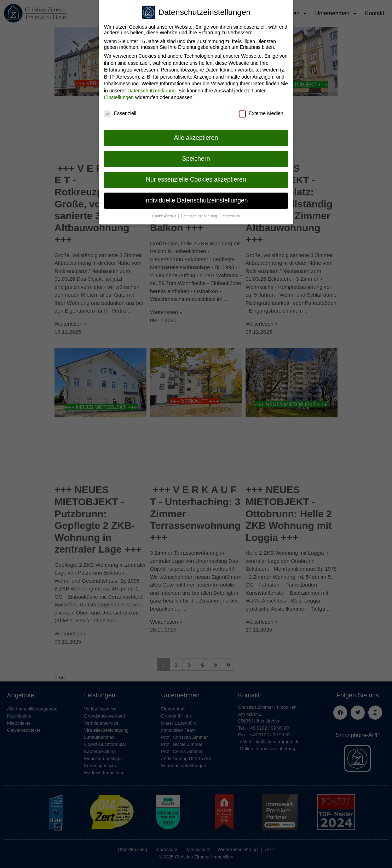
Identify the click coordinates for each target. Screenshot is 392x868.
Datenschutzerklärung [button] (199, 214)
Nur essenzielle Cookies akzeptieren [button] (196, 178)
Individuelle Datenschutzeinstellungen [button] (196, 199)
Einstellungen (119, 96)
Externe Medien (261, 112)
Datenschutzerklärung (151, 89)
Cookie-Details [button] (165, 214)
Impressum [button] (231, 214)
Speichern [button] (196, 157)
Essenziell (120, 112)
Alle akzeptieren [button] (196, 136)
